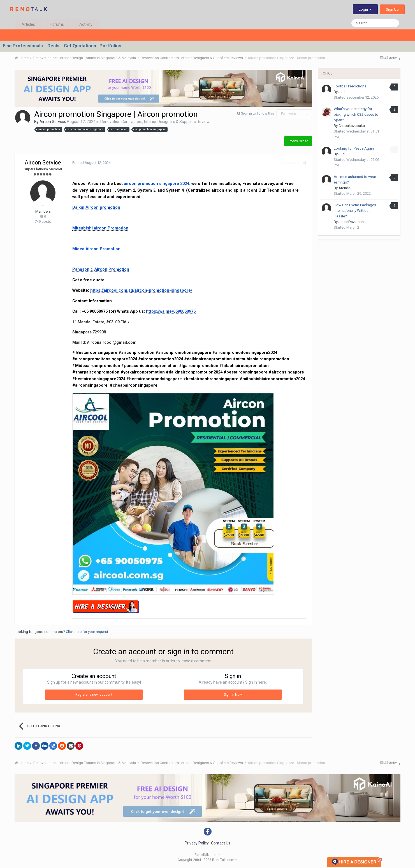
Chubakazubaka (352, 126)
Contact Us (221, 843)
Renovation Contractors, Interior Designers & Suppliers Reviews (156, 122)
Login (365, 9)
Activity (86, 24)
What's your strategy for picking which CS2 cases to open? (356, 114)
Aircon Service (52, 122)
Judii (342, 92)
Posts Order (298, 141)
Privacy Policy (197, 843)
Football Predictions (350, 86)
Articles (28, 24)
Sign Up (392, 9)
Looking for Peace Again (354, 148)
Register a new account (94, 695)
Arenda (344, 188)
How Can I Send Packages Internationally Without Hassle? (355, 211)
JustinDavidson (351, 222)
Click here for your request (87, 632)
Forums (57, 24)
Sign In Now (233, 695)
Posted (90, 163)
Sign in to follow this (258, 113)
